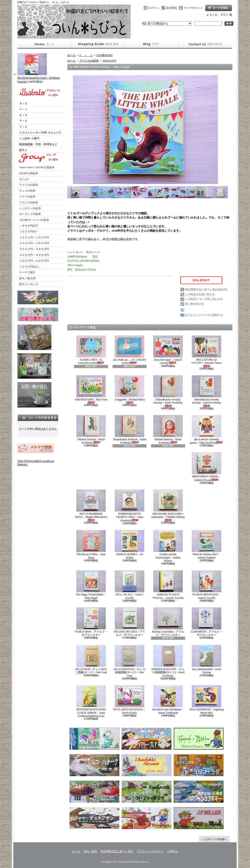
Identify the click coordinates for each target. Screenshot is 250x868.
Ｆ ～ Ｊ (86, 55)
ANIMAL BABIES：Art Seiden (130, 545)
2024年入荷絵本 (29, 173)
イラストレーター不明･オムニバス (40, 133)
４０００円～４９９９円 (34, 255)
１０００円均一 (29, 232)
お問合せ (205, 44)
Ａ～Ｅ (23, 103)
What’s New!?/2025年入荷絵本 (37, 167)
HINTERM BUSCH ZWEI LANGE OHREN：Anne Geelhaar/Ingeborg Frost (91, 701)
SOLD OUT (109, 61)
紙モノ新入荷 (27, 278)
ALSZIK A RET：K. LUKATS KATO (91, 350)
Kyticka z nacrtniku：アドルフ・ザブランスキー (168, 622)
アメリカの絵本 (29, 185)
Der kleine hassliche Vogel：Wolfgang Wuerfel (39, 78)
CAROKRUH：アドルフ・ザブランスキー (206, 622)
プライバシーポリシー (150, 851)
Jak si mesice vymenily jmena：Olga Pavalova (207, 430)
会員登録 (171, 8)
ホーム (44, 44)
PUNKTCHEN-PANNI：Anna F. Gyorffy (207, 585)
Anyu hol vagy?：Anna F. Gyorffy (168, 350)
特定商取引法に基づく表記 (117, 851)
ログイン (154, 8)
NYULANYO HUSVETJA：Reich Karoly (130, 700)
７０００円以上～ (30, 267)
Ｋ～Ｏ (23, 115)
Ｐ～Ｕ (23, 121)
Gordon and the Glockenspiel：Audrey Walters (168, 546)
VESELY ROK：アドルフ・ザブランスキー (91, 622)
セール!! (24, 179)
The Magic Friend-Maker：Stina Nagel (91, 585)
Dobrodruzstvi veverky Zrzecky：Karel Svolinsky (168, 391)
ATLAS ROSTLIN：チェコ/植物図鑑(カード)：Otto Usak (130, 661)
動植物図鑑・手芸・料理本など (38, 144)
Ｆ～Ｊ (23, 109)
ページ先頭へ (214, 839)
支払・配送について (98, 44)
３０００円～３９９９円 (34, 249)
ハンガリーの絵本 (30, 208)
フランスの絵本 (29, 202)
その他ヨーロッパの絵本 (34, 220)
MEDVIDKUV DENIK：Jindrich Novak (207, 467)
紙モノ (23, 150)
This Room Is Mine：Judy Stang (91, 545)
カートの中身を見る (38, 418)
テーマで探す (27, 272)
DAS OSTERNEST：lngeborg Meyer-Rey (206, 700)
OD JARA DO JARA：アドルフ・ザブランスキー (129, 622)
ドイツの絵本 (27, 197)
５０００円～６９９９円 (34, 261)
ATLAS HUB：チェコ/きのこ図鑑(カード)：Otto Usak (91, 659)
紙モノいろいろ (29, 284)
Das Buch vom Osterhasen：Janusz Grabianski (168, 700)
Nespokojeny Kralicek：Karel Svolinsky (130, 430)
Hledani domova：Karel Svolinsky (168, 430)
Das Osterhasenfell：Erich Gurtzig (207, 659)
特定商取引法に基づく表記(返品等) (206, 290)
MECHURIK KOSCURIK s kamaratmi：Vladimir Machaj (168, 505)
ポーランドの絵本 (30, 214)
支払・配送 (90, 851)
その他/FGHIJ (104, 55)
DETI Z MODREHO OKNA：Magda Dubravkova (91, 505)
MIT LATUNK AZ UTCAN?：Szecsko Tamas (207, 351)
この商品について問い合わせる (204, 299)
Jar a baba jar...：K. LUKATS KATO (130, 350)
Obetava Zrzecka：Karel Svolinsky (91, 430)
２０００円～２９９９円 (34, 243)
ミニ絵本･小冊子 (29, 138)
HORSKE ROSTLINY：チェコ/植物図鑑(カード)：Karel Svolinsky (168, 661)
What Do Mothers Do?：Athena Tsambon (207, 545)
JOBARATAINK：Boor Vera (91, 390)
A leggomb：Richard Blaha (130, 390)
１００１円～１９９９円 (34, 238)
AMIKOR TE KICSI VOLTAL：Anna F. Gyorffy (168, 585)
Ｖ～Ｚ (23, 127)
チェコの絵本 (27, 191)
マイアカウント (193, 8)
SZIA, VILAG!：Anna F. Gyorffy (130, 585)
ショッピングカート (219, 8)
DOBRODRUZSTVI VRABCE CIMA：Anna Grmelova (130, 506)
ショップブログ (152, 44)
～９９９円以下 (29, 226)
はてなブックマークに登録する (204, 315)
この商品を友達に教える (200, 294)
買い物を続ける (195, 304)
